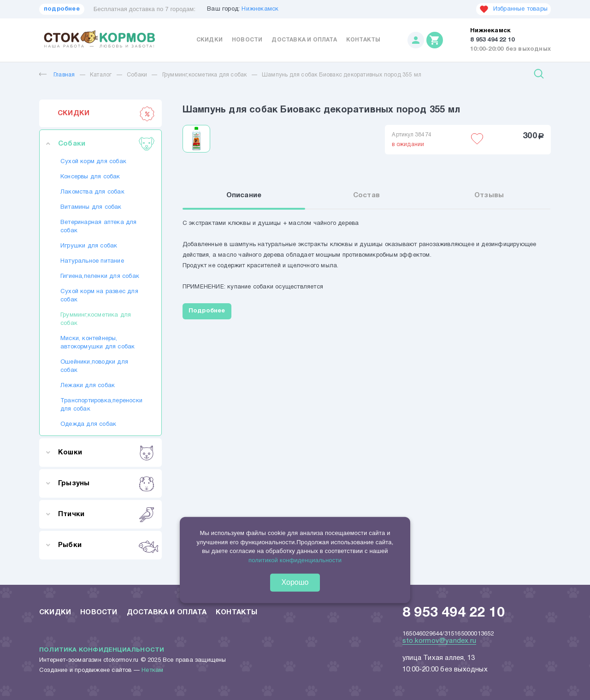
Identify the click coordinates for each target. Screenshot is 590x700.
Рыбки (106, 545)
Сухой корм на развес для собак (99, 296)
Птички (106, 514)
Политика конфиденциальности (102, 650)
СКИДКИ (106, 113)
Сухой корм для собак (93, 162)
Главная (57, 75)
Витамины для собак (91, 207)
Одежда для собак (88, 424)
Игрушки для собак (89, 246)
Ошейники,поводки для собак (94, 366)
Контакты (363, 40)
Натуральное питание (92, 261)
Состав (366, 195)
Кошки (106, 453)
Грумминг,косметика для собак (205, 75)
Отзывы (489, 195)
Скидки (209, 40)
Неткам (152, 671)
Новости (247, 40)
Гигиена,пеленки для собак (100, 276)
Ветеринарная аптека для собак (99, 227)
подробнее (62, 9)
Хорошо (295, 582)
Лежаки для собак (88, 386)
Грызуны (106, 483)
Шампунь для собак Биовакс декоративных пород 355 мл (342, 75)
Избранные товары (513, 9)
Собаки (137, 75)
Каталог (101, 75)
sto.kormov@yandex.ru (439, 641)
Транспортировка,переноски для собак (100, 405)
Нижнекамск (260, 9)
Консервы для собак (90, 177)
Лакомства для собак (92, 192)
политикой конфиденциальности (295, 560)
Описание (244, 195)
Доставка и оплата (304, 40)
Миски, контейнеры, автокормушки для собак (97, 343)
